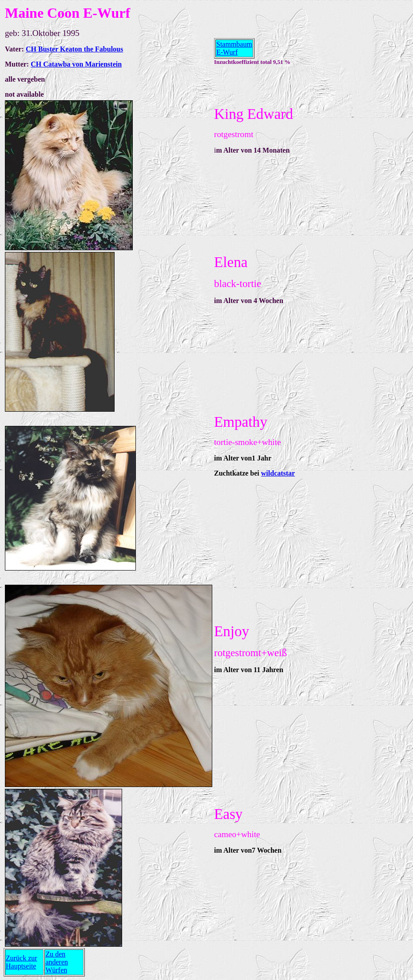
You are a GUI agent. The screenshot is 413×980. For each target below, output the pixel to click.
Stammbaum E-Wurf (234, 48)
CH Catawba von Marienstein (76, 64)
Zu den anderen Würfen (57, 962)
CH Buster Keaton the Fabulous (74, 49)
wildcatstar (278, 473)
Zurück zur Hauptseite (22, 962)
